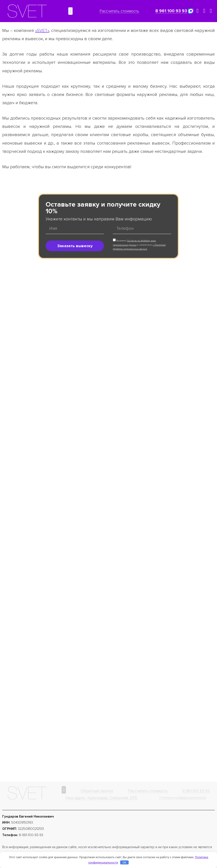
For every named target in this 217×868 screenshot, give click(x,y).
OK (124, 863)
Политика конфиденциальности (183, 798)
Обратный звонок (97, 791)
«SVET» (42, 31)
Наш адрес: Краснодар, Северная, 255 (101, 798)
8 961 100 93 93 (171, 11)
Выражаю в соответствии (139, 245)
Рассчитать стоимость (119, 11)
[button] (70, 11)
